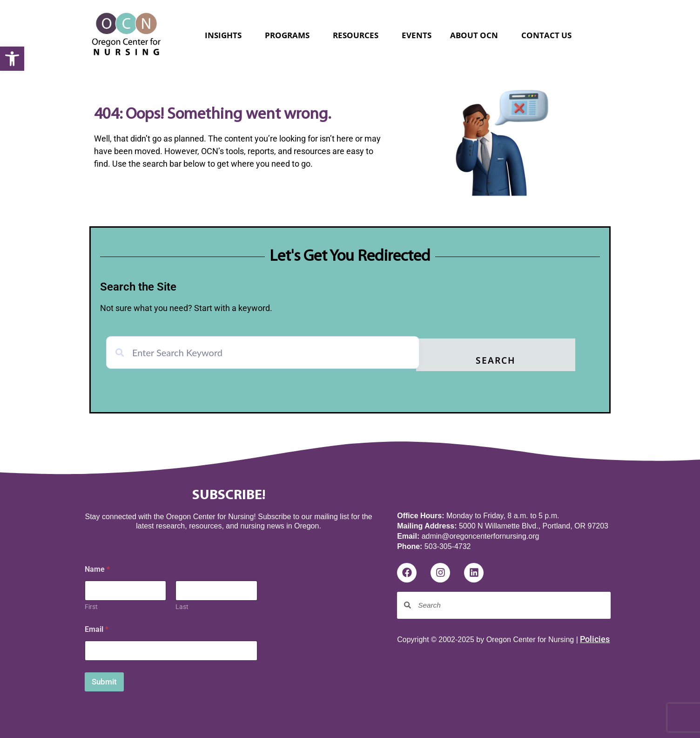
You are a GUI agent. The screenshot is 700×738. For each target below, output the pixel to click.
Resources (358, 35)
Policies (595, 637)
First (91, 605)
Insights (225, 35)
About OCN (476, 35)
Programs (289, 35)
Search (531, 359)
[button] (12, 59)
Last (182, 605)
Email (97, 627)
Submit (104, 680)
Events (417, 35)
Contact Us (546, 35)
